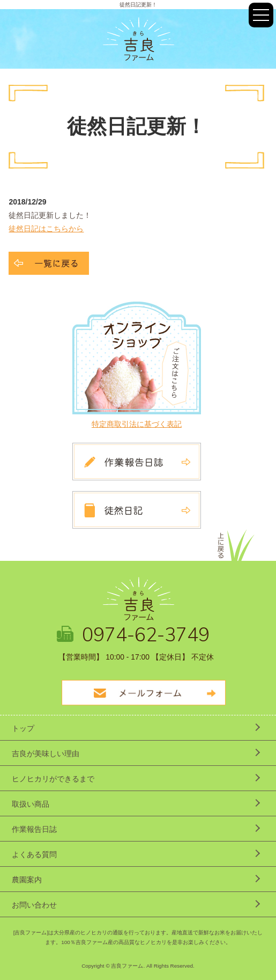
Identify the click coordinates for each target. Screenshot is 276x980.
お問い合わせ (34, 905)
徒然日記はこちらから (46, 229)
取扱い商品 (31, 804)
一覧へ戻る (49, 263)
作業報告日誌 (34, 829)
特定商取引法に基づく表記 (137, 424)
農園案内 (27, 880)
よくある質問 (34, 854)
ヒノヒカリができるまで (53, 779)
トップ (23, 728)
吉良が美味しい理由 (46, 754)
